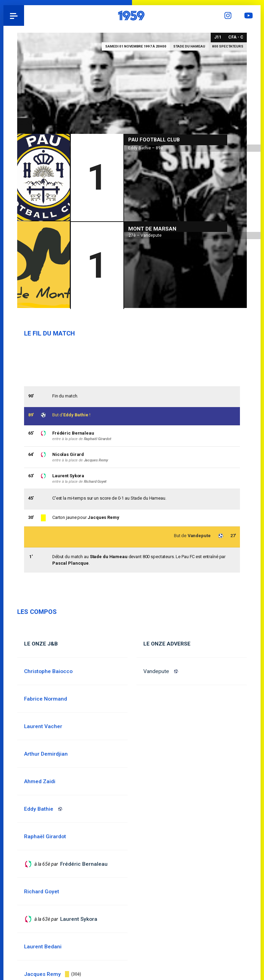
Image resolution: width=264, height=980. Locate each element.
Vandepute (156, 671)
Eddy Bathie (76, 415)
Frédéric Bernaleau (73, 433)
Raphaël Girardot (98, 439)
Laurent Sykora (68, 476)
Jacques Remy (103, 518)
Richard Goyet (95, 482)
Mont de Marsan (152, 228)
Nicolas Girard (68, 454)
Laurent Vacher (43, 726)
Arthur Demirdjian (46, 754)
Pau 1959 (24, 15)
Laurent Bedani (43, 947)
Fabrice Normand (46, 699)
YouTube (250, 15)
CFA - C (236, 37)
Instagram (230, 15)
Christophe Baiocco (48, 671)
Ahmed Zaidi (40, 781)
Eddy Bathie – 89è (146, 147)
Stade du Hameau (189, 46)
